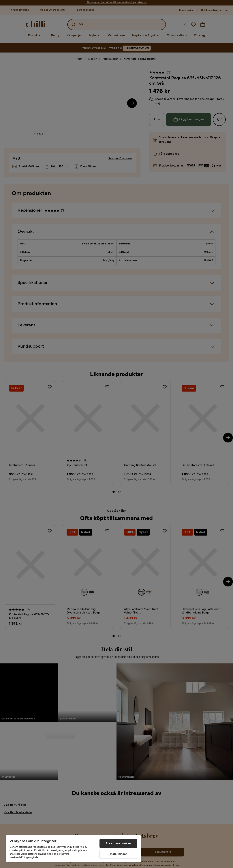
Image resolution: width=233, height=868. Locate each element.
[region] (73, 849)
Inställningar (119, 854)
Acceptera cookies (119, 843)
